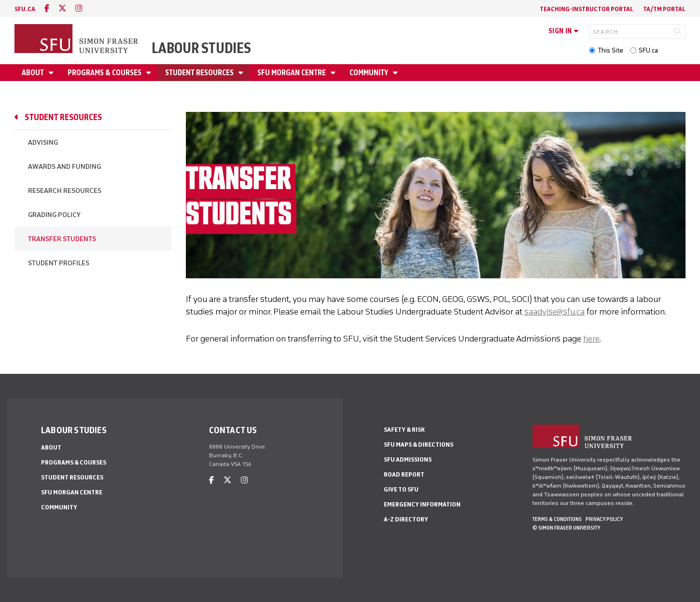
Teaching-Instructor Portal (587, 9)
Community (370, 73)
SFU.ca (648, 50)
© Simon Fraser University (566, 528)
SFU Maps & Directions (419, 445)
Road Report (404, 474)
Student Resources (200, 73)
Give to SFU (401, 489)
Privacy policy (604, 519)
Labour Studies (201, 48)
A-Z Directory (406, 519)
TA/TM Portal (664, 9)
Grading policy (54, 215)
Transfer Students (62, 239)
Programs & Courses (105, 73)
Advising (43, 143)
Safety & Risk (404, 430)
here (591, 339)
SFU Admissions (408, 459)
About (34, 73)
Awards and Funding (64, 167)
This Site (610, 50)
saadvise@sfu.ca (554, 312)
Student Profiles (59, 263)
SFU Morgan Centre (292, 73)
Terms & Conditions (557, 519)
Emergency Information (422, 504)
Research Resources (65, 191)
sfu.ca (25, 9)
